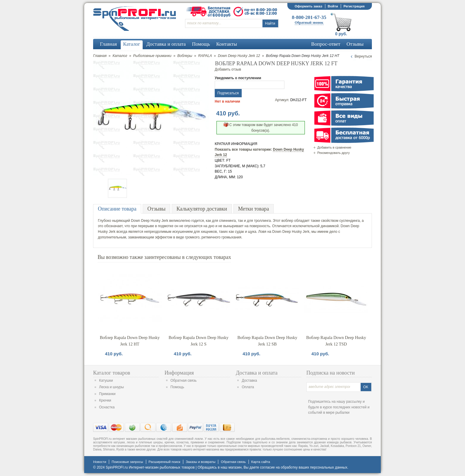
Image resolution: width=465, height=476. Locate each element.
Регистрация (354, 6)
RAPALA (205, 56)
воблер (287, 221)
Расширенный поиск (164, 462)
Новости (100, 462)
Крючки (105, 400)
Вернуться (363, 56)
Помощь (177, 387)
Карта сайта (261, 462)
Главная (100, 56)
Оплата (248, 387)
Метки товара (254, 209)
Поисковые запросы (127, 462)
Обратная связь (184, 381)
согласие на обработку (279, 467)
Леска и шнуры (112, 387)
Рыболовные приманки (152, 56)
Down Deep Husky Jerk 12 (239, 56)
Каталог (120, 56)
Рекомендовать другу (333, 153)
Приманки (107, 394)
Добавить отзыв (228, 69)
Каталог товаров (112, 373)
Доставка (249, 381)
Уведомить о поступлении (238, 78)
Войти (333, 6)
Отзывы (156, 209)
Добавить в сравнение (334, 147)
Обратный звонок (309, 23)
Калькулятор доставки (202, 209)
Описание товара (117, 209)
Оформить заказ (308, 6)
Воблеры (185, 56)
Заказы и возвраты (200, 462)
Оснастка (107, 407)
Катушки (106, 381)
